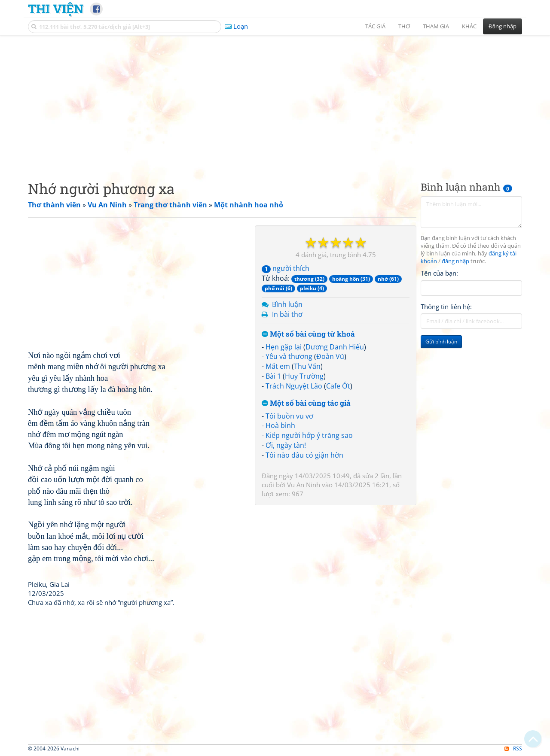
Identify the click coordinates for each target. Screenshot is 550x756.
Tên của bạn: (439, 273)
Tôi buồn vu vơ (289, 416)
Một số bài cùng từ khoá (308, 334)
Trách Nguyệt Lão (294, 386)
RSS (513, 748)
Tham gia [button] (436, 26)
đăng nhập (455, 261)
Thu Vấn (307, 366)
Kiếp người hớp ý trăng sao (309, 435)
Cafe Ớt (338, 386)
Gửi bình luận (441, 342)
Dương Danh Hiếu (335, 347)
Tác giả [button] (375, 26)
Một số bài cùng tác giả (306, 403)
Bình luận (287, 304)
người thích (286, 268)
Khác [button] (469, 26)
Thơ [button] (404, 26)
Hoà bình (280, 425)
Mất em (278, 366)
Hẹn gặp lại (284, 347)
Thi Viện (56, 9)
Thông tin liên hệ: (446, 307)
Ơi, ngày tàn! (286, 445)
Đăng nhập (503, 26)
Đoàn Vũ (330, 356)
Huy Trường (304, 376)
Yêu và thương (289, 356)
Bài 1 (273, 376)
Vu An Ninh (304, 485)
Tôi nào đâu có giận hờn (304, 455)
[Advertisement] (275, 101)
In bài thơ (287, 314)
